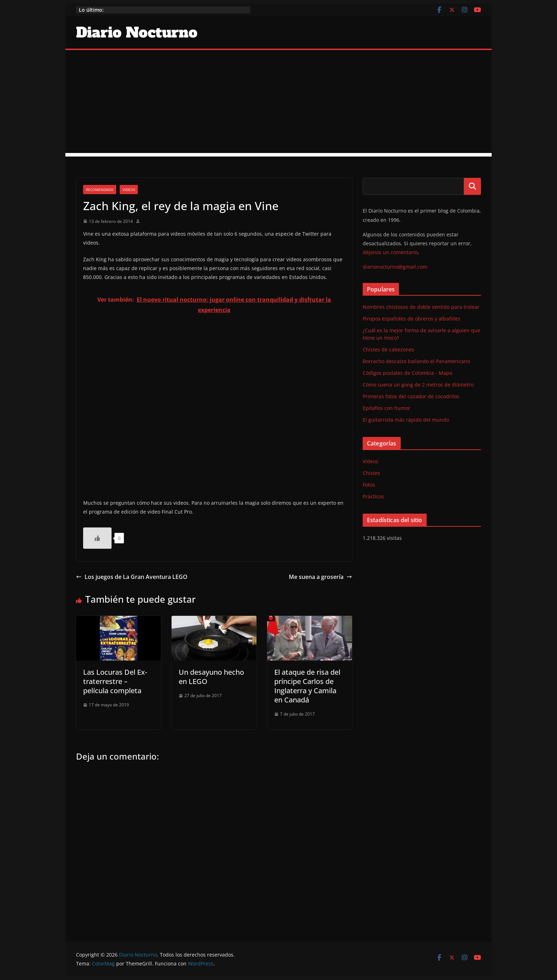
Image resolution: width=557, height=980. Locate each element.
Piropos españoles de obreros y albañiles (412, 319)
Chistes (371, 473)
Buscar (472, 186)
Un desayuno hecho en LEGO (211, 677)
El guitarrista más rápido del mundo (406, 420)
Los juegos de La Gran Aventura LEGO (132, 577)
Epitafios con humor (386, 408)
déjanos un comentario (390, 252)
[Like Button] (97, 538)
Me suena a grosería (320, 577)
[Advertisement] (278, 103)
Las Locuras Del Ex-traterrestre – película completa (115, 681)
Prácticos (373, 496)
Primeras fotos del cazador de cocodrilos (411, 396)
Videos (129, 190)
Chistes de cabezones (388, 349)
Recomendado (100, 190)
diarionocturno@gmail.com (395, 267)
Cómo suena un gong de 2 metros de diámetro (418, 385)
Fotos (369, 485)
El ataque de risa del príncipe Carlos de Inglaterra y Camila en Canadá (307, 686)
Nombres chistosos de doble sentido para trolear (421, 307)
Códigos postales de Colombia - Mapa (407, 373)
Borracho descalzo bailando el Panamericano (416, 361)
